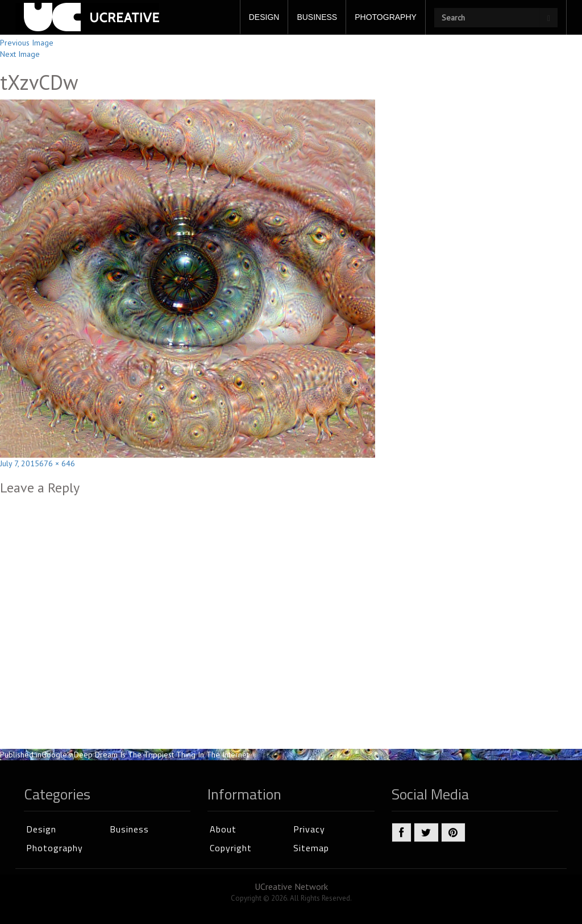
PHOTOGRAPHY (386, 17)
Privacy (309, 829)
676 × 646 (57, 463)
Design (41, 829)
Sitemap (311, 848)
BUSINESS (317, 17)
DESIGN (264, 17)
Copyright (231, 848)
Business (129, 829)
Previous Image (27, 43)
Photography (55, 848)
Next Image (20, 54)
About (223, 829)
